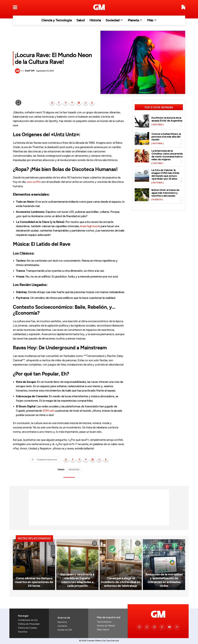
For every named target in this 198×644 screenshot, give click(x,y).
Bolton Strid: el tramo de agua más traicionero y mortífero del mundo (165, 193)
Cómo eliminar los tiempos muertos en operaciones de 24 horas (34, 582)
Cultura (157, 163)
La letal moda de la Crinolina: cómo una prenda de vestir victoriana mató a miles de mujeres (167, 155)
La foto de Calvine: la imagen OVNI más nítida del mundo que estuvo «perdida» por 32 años (165, 174)
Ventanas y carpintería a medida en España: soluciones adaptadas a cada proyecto (77, 580)
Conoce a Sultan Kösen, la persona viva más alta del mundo (166, 137)
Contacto (62, 626)
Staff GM (30, 71)
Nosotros (62, 622)
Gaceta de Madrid (106, 626)
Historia (157, 125)
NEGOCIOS (74, 470)
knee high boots (90, 226)
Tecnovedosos (104, 622)
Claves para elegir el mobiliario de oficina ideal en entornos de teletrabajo (121, 582)
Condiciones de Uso (28, 620)
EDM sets (49, 411)
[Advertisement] (99, 508)
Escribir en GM (65, 630)
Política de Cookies (28, 628)
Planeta (157, 200)
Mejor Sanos (103, 630)
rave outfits (34, 182)
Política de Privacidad (29, 624)
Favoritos (23, 632)
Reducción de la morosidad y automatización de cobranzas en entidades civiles (164, 580)
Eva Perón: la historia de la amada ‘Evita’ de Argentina (167, 119)
